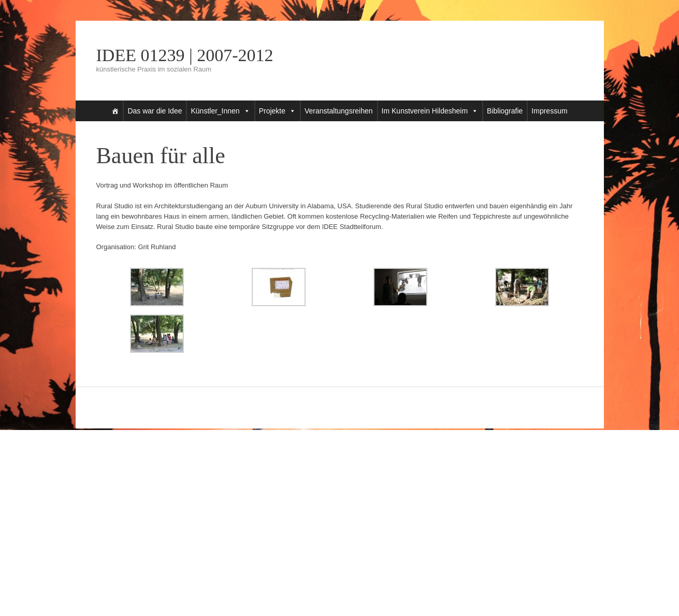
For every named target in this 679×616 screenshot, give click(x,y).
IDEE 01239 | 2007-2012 (185, 55)
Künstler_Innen (215, 111)
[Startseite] (115, 111)
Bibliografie (505, 111)
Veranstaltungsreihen (339, 111)
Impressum (549, 111)
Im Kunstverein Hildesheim (425, 111)
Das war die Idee (155, 111)
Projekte (272, 111)
